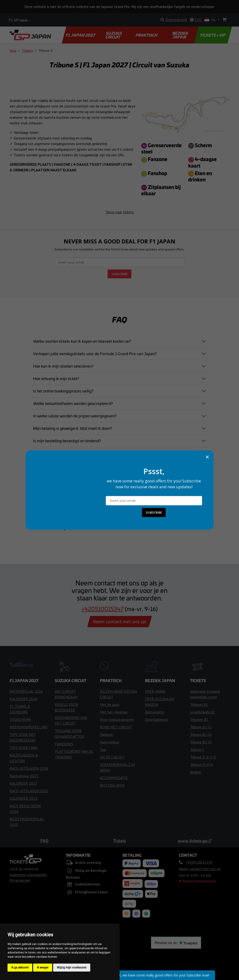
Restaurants (155, 712)
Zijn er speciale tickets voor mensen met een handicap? (80, 515)
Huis (13, 50)
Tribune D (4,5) (202, 765)
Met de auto (110, 704)
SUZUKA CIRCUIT (114, 35)
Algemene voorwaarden (28, 875)
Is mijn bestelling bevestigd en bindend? (67, 441)
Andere (196, 772)
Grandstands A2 (202, 712)
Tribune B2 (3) (201, 742)
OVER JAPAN (155, 691)
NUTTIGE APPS (112, 785)
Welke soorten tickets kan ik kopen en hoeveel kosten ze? (82, 341)
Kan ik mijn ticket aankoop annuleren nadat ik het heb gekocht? (86, 453)
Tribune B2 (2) (201, 734)
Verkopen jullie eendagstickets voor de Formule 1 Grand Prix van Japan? (95, 354)
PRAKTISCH (147, 35)
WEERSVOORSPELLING (29, 727)
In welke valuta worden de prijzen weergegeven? (75, 416)
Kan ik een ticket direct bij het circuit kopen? (70, 503)
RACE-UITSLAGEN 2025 (29, 791)
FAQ (44, 841)
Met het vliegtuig (114, 712)
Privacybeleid (20, 880)
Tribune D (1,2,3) (203, 757)
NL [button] (210, 20)
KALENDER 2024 (24, 798)
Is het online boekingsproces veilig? (63, 391)
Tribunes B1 (199, 719)
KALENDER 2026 (24, 699)
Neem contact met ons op (119, 622)
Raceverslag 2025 (24, 776)
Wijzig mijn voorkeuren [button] (72, 968)
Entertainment (157, 719)
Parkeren (107, 734)
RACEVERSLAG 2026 (26, 691)
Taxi (103, 749)
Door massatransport (117, 719)
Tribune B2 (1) (201, 727)
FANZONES (64, 744)
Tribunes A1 (199, 704)
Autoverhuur (110, 742)
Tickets (27, 50)
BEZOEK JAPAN (180, 35)
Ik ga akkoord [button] (20, 968)
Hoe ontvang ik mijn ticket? (56, 378)
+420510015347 (102, 609)
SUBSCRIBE (119, 274)
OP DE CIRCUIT (112, 757)
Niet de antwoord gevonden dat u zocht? (67, 528)
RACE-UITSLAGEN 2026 (29, 768)
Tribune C (197, 749)
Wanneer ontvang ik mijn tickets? (61, 478)
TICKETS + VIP (213, 35)
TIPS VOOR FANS (24, 748)
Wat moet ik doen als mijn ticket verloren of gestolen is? (81, 490)
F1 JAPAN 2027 (81, 35)
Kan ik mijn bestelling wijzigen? (60, 465)
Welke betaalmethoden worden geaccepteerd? (73, 403)
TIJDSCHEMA (20, 719)
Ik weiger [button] (43, 968)
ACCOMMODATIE (114, 778)
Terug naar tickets (120, 212)
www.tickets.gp (195, 841)
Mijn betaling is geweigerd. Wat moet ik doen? (72, 428)
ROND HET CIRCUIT (116, 727)
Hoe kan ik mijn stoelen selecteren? (63, 366)
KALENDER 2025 (24, 783)
